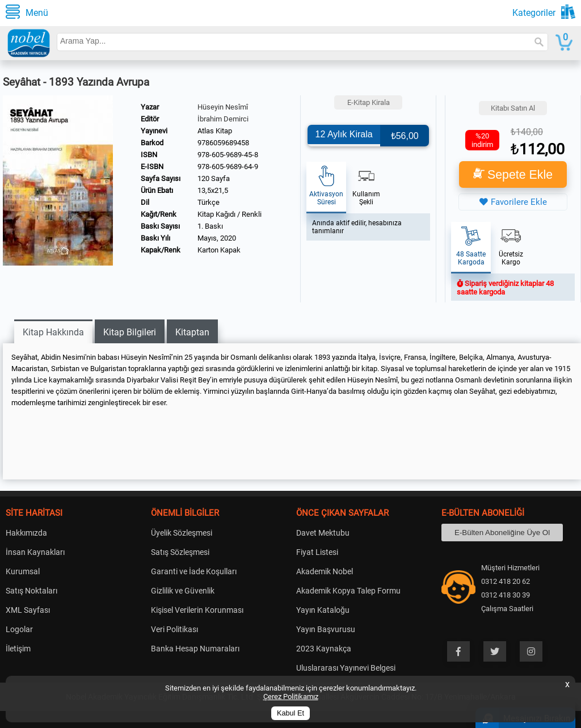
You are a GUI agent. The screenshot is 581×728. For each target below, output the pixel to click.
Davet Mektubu (323, 533)
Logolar (19, 629)
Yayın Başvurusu (326, 629)
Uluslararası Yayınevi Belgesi (346, 668)
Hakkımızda (26, 533)
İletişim (18, 649)
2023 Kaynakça (324, 649)
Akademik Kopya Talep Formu (348, 591)
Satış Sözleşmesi (180, 552)
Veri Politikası (174, 629)
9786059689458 (223, 143)
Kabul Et (290, 713)
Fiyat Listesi (317, 552)
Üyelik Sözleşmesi (182, 533)
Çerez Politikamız (291, 697)
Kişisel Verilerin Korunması (197, 610)
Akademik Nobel (325, 571)
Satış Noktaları (31, 591)
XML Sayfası (28, 610)
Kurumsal (23, 571)
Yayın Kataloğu (323, 610)
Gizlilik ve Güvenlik (183, 591)
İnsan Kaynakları (35, 552)
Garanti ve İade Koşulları (194, 571)
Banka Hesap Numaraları (195, 649)
